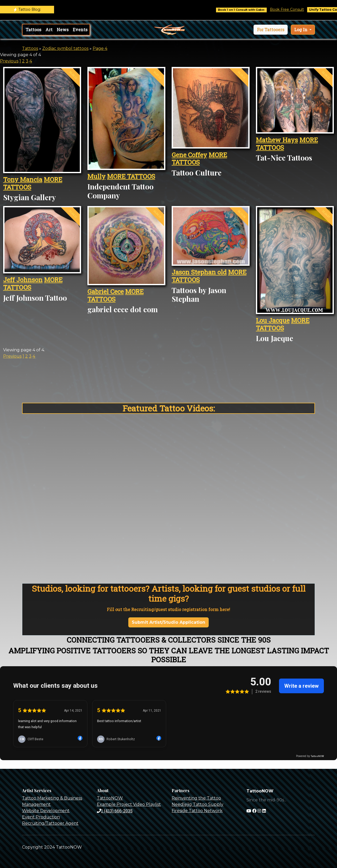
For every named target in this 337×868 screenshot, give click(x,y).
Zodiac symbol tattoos (65, 48)
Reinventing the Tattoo (196, 798)
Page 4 (100, 48)
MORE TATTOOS (131, 176)
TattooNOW (110, 798)
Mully (96, 176)
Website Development (46, 811)
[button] (271, 30)
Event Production (41, 817)
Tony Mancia (23, 179)
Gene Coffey (189, 155)
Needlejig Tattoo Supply (198, 804)
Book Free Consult (294, 9)
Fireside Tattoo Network (197, 811)
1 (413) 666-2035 (115, 811)
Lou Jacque (273, 320)
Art (49, 30)
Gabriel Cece (106, 292)
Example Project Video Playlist (129, 804)
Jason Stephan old (199, 272)
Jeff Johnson (23, 280)
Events (80, 30)
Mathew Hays (277, 140)
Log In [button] (301, 30)
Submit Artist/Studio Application (168, 622)
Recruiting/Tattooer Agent (50, 823)
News (63, 30)
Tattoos (33, 30)
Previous (9, 61)
